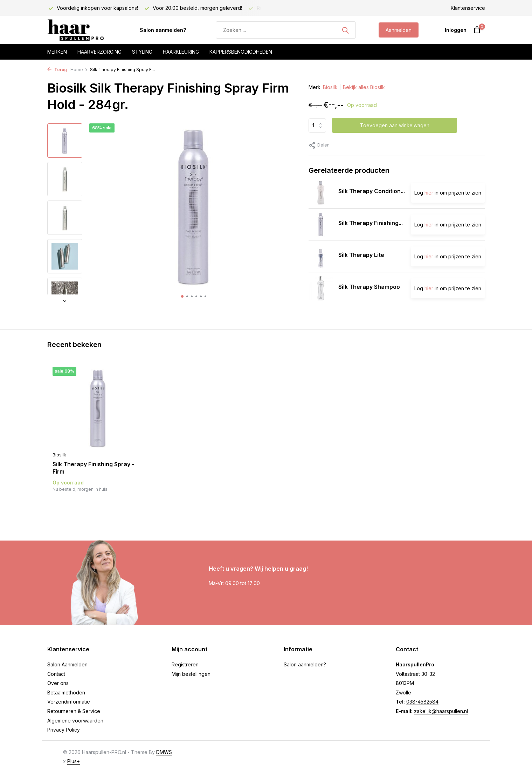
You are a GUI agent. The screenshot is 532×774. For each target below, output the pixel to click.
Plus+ (74, 761)
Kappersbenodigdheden (241, 52)
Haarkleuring (181, 52)
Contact (56, 674)
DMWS (164, 752)
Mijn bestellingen (191, 674)
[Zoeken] (286, 30)
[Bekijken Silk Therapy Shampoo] (321, 288)
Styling (142, 52)
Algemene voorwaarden (75, 721)
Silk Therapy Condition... (372, 191)
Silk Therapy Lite (361, 255)
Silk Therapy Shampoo (369, 287)
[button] (182, 296)
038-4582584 (422, 702)
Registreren (185, 664)
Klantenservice (468, 8)
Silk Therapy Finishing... (371, 223)
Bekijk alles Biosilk (364, 87)
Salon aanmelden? (163, 30)
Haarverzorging (99, 52)
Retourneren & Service (74, 711)
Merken (57, 52)
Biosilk (330, 87)
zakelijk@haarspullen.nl (441, 711)
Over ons (58, 683)
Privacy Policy (64, 730)
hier (429, 193)
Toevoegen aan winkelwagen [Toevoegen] (395, 125)
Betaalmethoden (66, 692)
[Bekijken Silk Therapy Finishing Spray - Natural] (321, 224)
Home (79, 70)
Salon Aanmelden (67, 664)
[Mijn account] (456, 30)
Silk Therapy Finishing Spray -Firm (93, 468)
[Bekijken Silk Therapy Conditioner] (321, 192)
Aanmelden (399, 30)
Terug (57, 70)
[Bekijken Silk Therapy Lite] (321, 256)
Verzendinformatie (69, 702)
